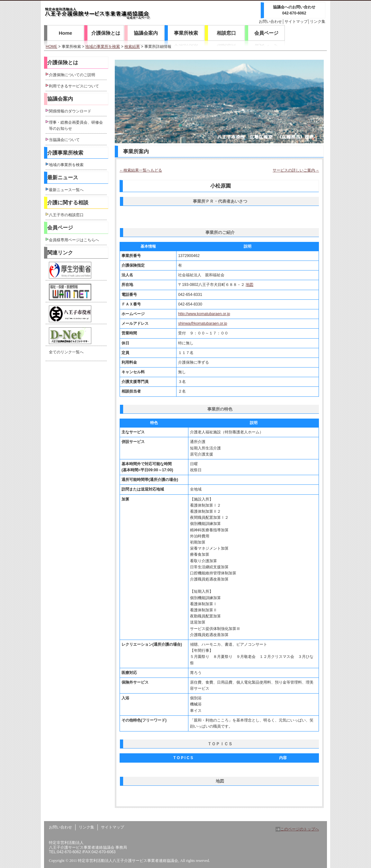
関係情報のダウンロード (70, 111)
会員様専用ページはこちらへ (74, 240)
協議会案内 (146, 33)
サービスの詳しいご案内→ (296, 170)
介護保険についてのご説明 (72, 75)
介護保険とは (106, 33)
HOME (51, 47)
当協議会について (64, 140)
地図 (249, 285)
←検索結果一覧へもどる (141, 170)
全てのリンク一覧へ (66, 352)
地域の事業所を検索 (103, 47)
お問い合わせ (270, 22)
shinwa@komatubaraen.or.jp (203, 323)
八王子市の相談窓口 (66, 215)
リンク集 (318, 22)
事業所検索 (186, 33)
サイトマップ (296, 22)
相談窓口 (226, 33)
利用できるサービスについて (74, 86)
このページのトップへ (297, 829)
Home (66, 33)
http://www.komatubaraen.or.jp (204, 314)
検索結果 (132, 47)
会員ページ (266, 33)
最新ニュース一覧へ (66, 190)
